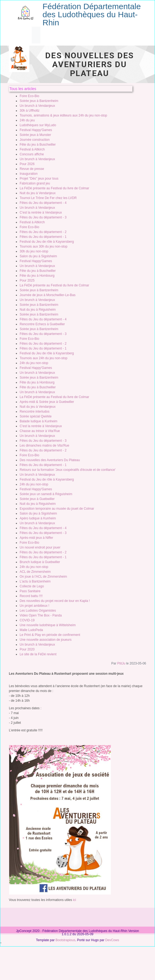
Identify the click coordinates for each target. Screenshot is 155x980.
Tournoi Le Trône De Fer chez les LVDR (48, 198)
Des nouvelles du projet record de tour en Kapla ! (55, 601)
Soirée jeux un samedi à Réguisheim (46, 494)
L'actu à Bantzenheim (35, 581)
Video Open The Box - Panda (41, 615)
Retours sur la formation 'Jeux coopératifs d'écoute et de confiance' (68, 470)
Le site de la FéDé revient (38, 654)
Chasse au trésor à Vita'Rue (40, 431)
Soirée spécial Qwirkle (36, 416)
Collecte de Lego (32, 586)
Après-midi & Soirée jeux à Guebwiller (47, 402)
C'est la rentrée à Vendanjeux (41, 213)
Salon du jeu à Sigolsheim (38, 256)
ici (74, 900)
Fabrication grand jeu (35, 183)
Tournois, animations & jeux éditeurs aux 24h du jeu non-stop (63, 115)
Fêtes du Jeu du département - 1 (43, 237)
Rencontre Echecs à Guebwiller (42, 324)
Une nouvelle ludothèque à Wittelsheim (48, 625)
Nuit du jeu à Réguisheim (38, 310)
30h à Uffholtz (30, 111)
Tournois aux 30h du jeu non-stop (43, 246)
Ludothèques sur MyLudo (38, 125)
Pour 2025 (27, 280)
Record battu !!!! (31, 596)
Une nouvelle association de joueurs (46, 640)
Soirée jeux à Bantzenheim (39, 101)
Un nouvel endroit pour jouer (40, 547)
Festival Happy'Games (36, 130)
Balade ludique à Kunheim (38, 421)
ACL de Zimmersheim (35, 572)
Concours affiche (32, 154)
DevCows (112, 940)
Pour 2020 (27, 649)
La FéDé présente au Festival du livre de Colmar (54, 188)
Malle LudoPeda (31, 630)
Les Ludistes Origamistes (38, 611)
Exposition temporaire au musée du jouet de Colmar (57, 509)
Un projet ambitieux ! (34, 606)
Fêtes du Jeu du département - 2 (43, 232)
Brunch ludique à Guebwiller (40, 562)
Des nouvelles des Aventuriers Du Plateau (50, 460)
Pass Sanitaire (30, 591)
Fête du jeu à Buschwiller (38, 145)
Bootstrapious (65, 940)
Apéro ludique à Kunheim (38, 518)
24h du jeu (27, 120)
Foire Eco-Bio (29, 96)
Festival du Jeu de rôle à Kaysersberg (47, 242)
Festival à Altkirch (32, 149)
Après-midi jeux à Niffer (36, 538)
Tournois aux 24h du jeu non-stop (43, 358)
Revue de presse (32, 169)
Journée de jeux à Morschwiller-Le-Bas (47, 295)
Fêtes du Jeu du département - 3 (43, 217)
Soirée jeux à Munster (35, 135)
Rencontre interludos (35, 412)
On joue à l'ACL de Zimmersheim (43, 577)
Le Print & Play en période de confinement (50, 635)
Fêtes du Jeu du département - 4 (43, 203)
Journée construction (35, 140)
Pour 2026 (27, 164)
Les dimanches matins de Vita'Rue (44, 446)
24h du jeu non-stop (34, 363)
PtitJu (121, 663)
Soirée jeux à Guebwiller (37, 499)
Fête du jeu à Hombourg (37, 276)
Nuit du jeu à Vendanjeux (38, 193)
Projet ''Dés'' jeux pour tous (39, 179)
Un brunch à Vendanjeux (37, 106)
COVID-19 (27, 620)
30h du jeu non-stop (34, 251)
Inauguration (29, 174)
